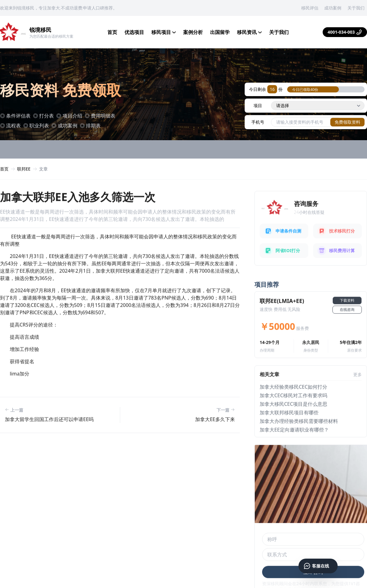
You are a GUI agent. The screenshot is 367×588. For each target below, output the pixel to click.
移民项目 (164, 32)
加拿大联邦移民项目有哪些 (289, 422)
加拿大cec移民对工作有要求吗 (293, 405)
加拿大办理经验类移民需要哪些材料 (299, 430)
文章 (43, 169)
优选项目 (134, 32)
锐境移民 (40, 30)
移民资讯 (249, 32)
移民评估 (310, 8)
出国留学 (220, 32)
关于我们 (356, 8)
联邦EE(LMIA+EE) (282, 310)
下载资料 (347, 310)
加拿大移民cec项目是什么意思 (293, 413)
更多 (358, 384)
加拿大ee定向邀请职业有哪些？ (294, 439)
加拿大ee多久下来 (215, 428)
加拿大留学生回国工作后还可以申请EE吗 (49, 428)
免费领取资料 (347, 122)
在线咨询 (347, 319)
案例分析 (193, 32)
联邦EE (24, 169)
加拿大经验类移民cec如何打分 (293, 396)
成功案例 (333, 8)
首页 (112, 32)
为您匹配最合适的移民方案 (51, 36)
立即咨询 (313, 581)
